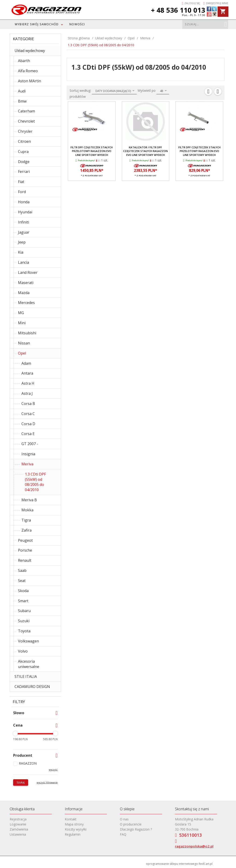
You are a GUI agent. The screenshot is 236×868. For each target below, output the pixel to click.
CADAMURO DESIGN (32, 687)
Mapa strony (74, 824)
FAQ (123, 834)
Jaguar (24, 232)
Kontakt (71, 819)
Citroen (24, 141)
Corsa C (28, 414)
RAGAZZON (28, 763)
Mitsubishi (27, 333)
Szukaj (21, 782)
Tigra (26, 520)
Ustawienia (18, 834)
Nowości (77, 24)
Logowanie (18, 824)
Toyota (24, 631)
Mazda (24, 293)
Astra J (27, 393)
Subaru (24, 611)
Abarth (24, 61)
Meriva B (29, 500)
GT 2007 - (30, 444)
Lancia (24, 262)
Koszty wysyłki (76, 829)
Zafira (27, 530)
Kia (21, 252)
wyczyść (53, 770)
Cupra (23, 152)
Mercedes (26, 303)
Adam (26, 363)
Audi (22, 91)
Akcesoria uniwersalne (29, 664)
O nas (124, 819)
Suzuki (24, 621)
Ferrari (24, 172)
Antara (27, 373)
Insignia (28, 454)
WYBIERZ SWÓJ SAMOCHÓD (37, 24)
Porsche (25, 550)
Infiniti (24, 222)
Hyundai (25, 212)
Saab (22, 570)
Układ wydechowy (30, 51)
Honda (24, 202)
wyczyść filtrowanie (47, 782)
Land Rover (28, 272)
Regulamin (73, 834)
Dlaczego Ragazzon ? (136, 829)
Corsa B (28, 404)
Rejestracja (18, 819)
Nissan (24, 343)
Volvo (23, 651)
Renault (25, 560)
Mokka (27, 510)
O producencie (131, 824)
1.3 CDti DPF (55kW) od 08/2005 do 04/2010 (35, 482)
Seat (22, 581)
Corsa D (28, 424)
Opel (22, 353)
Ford (22, 192)
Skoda (23, 591)
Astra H (28, 383)
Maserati (26, 283)
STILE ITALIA (26, 676)
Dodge (24, 162)
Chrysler (25, 131)
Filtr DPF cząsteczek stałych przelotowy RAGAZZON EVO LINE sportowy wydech (92, 151)
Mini (22, 323)
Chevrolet (26, 121)
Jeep (22, 242)
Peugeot (25, 540)
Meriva (27, 464)
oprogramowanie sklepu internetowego (172, 864)
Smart (23, 601)
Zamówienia (19, 829)
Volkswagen (28, 641)
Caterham (27, 111)
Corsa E (28, 434)
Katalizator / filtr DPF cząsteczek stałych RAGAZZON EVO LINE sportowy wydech (145, 151)
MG (21, 313)
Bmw (22, 101)
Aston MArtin (29, 81)
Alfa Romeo (28, 71)
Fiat (21, 182)
